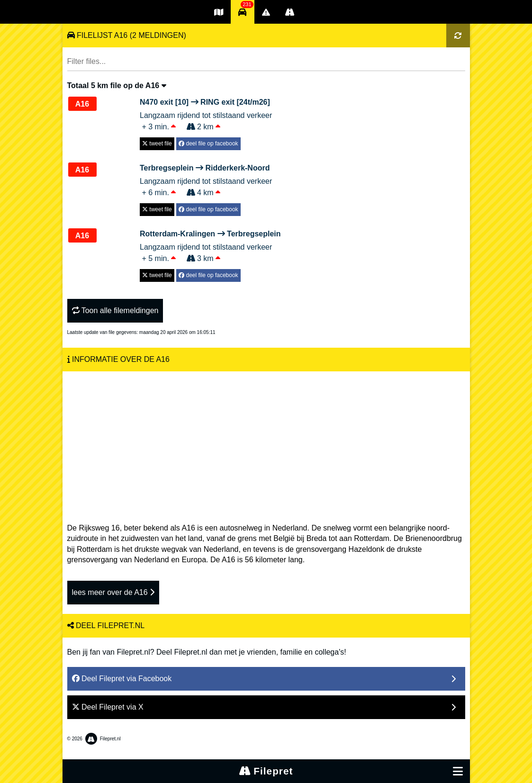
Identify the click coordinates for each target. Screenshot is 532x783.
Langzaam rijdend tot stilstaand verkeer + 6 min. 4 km (206, 180)
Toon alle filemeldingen (115, 310)
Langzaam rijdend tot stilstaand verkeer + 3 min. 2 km (206, 114)
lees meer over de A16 (113, 592)
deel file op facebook (208, 144)
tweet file (157, 144)
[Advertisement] (266, 442)
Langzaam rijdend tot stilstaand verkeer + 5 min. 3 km (210, 245)
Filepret (266, 771)
